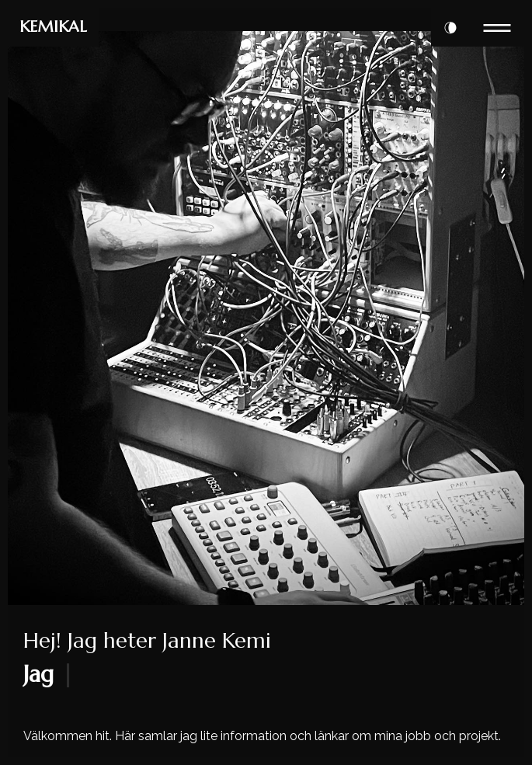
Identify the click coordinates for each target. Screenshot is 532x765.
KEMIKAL (53, 27)
